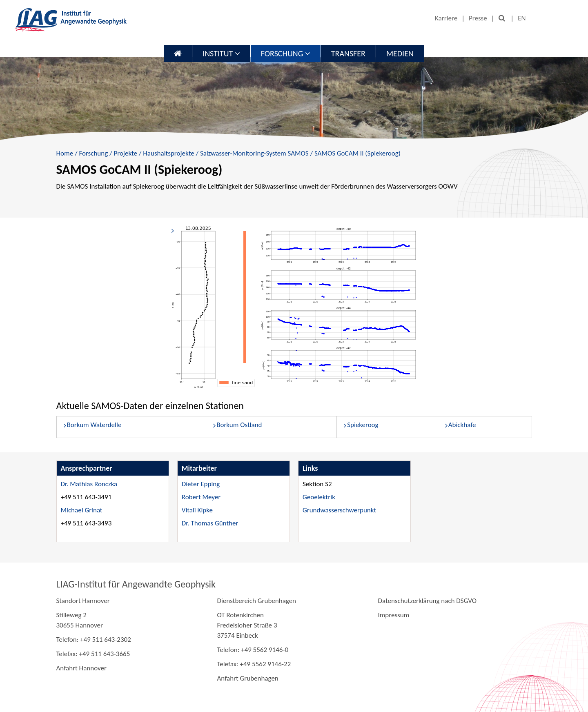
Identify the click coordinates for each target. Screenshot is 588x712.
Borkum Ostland (239, 425)
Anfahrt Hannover (81, 668)
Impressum (393, 615)
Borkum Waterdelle (94, 425)
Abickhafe (462, 425)
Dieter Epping (201, 484)
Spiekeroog (363, 425)
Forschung (286, 53)
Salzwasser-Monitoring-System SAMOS (254, 153)
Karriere (446, 18)
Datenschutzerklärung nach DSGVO (427, 601)
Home (65, 153)
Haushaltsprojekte (168, 153)
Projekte (125, 153)
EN (522, 18)
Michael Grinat (82, 510)
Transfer (348, 53)
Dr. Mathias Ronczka (89, 484)
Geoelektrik (319, 497)
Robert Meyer (201, 497)
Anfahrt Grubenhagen (247, 678)
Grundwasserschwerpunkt (339, 510)
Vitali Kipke (197, 510)
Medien (400, 53)
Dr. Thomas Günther (210, 523)
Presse (478, 18)
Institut (221, 53)
